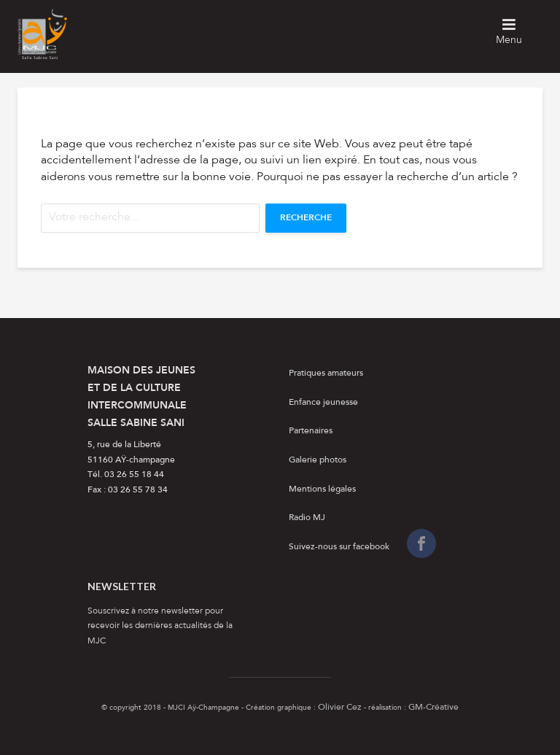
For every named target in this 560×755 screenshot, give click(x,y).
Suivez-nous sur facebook (339, 547)
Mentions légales (322, 489)
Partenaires (311, 431)
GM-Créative (433, 708)
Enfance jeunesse (323, 403)
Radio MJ (307, 518)
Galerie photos (318, 460)
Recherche (306, 218)
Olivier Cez (340, 708)
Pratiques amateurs (326, 373)
